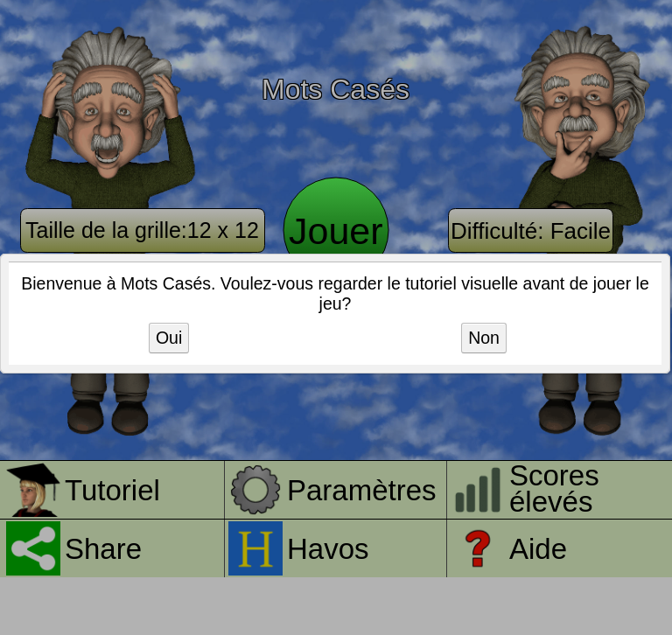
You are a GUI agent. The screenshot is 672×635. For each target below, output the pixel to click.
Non (484, 338)
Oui (169, 338)
